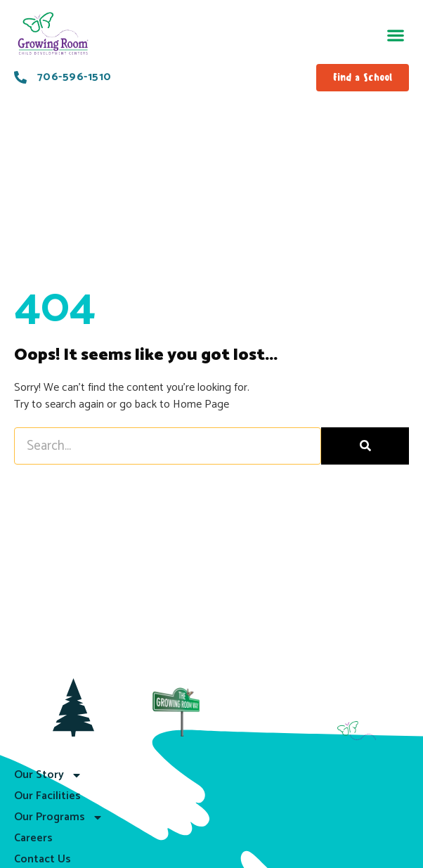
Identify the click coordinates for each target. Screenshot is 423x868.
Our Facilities (47, 796)
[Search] (365, 446)
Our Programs (59, 817)
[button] (395, 35)
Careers (33, 838)
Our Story (48, 775)
